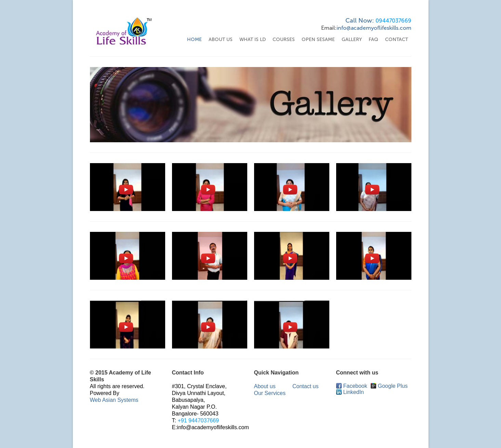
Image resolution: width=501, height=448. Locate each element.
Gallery (352, 39)
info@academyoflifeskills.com (374, 28)
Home (194, 39)
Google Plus (389, 386)
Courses (284, 39)
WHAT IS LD (253, 39)
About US (221, 39)
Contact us (305, 386)
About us (265, 386)
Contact (397, 39)
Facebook (352, 386)
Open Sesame (318, 39)
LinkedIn (350, 392)
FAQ (373, 39)
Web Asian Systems (114, 400)
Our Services (270, 393)
